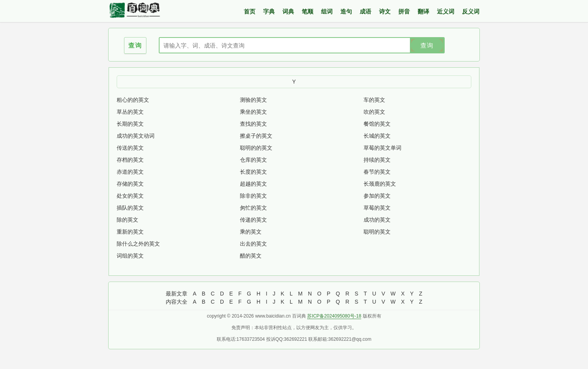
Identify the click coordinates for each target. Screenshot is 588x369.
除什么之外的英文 (138, 244)
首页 (250, 11)
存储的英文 (130, 184)
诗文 (385, 11)
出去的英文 (253, 244)
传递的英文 (253, 220)
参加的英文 (377, 196)
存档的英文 (130, 160)
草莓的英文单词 (382, 148)
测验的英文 (253, 100)
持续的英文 (377, 160)
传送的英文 (130, 148)
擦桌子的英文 (256, 136)
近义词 (446, 11)
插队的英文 (130, 208)
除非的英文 (253, 196)
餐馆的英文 (377, 124)
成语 (365, 11)
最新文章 (177, 294)
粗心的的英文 (133, 100)
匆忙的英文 (253, 208)
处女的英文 (130, 196)
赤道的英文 (130, 172)
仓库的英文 (253, 160)
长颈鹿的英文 (380, 184)
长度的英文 (253, 172)
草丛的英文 (130, 112)
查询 (427, 45)
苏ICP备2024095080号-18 (334, 316)
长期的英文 (130, 124)
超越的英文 (253, 184)
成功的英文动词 (136, 136)
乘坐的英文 (253, 112)
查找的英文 (253, 124)
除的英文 (127, 220)
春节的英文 (377, 172)
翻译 (423, 11)
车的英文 (374, 100)
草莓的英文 (377, 208)
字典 (269, 11)
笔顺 (308, 11)
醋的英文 (251, 256)
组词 (327, 11)
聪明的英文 (377, 232)
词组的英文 (130, 256)
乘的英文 (251, 232)
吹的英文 (374, 112)
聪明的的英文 (256, 148)
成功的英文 (377, 220)
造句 (346, 11)
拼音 (404, 11)
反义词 (471, 11)
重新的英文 (130, 232)
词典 (288, 11)
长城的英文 (377, 136)
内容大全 (177, 302)
